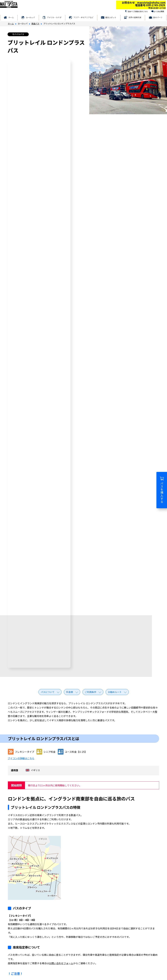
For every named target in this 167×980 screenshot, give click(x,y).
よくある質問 (159, 11)
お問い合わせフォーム (61, 963)
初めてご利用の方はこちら (138, 11)
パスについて (48, 692)
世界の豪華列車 (135, 17)
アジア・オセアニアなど (83, 17)
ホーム (11, 17)
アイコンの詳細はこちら (21, 758)
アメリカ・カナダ (54, 17)
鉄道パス (35, 24)
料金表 (70, 692)
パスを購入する (162, 490)
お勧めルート (115, 692)
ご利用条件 (91, 692)
